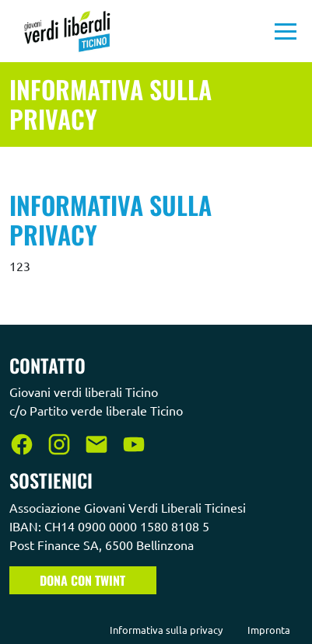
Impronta (269, 630)
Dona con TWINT (82, 580)
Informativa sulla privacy (166, 630)
